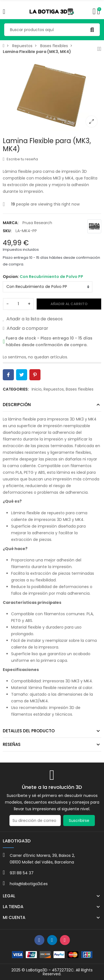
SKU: (7, 231)
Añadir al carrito (69, 304)
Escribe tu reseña (20, 159)
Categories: (16, 389)
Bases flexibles (80, 389)
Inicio (37, 389)
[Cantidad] (18, 304)
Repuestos (54, 389)
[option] (52, 94)
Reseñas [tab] (12, 744)
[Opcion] (48, 287)
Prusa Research (37, 223)
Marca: (11, 223)
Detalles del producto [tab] (29, 731)
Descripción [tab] (17, 405)
